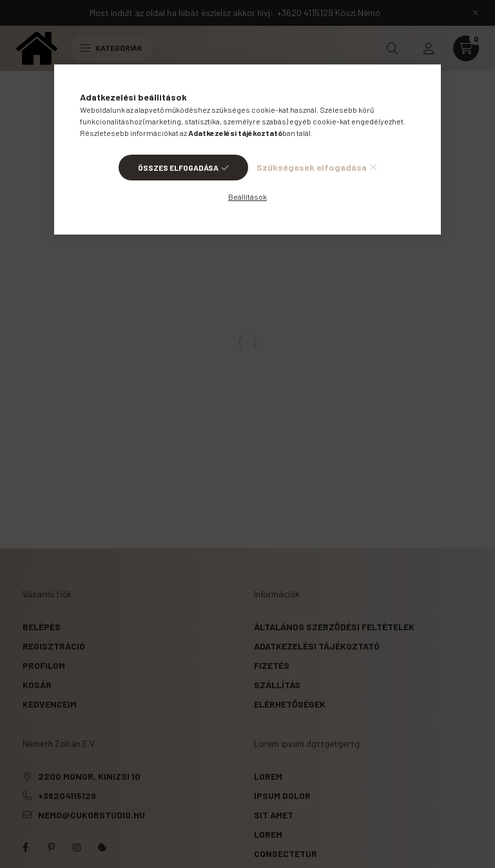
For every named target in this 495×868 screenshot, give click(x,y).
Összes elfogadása (178, 168)
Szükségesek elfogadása (312, 167)
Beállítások (247, 197)
